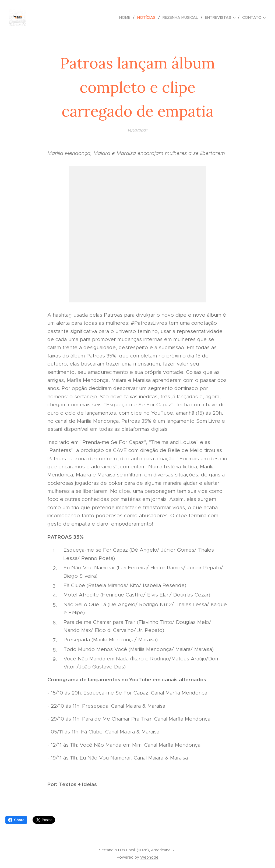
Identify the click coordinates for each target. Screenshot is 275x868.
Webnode (149, 857)
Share (16, 820)
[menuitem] (126, 17)
